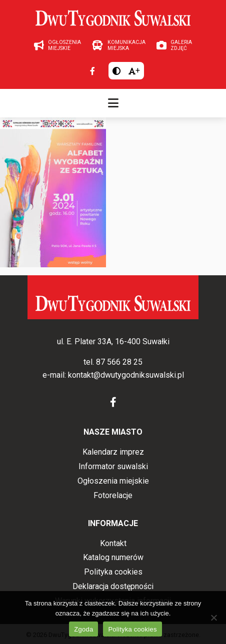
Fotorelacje (113, 495)
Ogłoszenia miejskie (113, 481)
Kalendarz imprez (113, 452)
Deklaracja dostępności (113, 586)
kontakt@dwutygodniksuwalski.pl (126, 375)
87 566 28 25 (119, 362)
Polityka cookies (113, 572)
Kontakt (113, 543)
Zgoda (83, 629)
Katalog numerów (113, 557)
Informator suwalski (113, 466)
